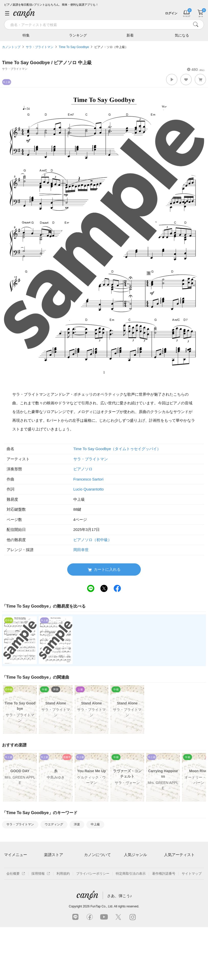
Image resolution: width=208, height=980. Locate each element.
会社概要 (16, 926)
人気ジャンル (135, 855)
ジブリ (129, 891)
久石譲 (169, 900)
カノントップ (11, 47)
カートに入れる (104, 570)
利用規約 (63, 926)
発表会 (129, 900)
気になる (182, 35)
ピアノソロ (83, 469)
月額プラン (92, 874)
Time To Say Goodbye (74, 47)
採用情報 (41, 926)
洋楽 (77, 824)
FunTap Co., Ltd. (102, 959)
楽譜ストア (54, 855)
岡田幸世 (81, 550)
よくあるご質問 (96, 891)
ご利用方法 (92, 865)
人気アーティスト (179, 855)
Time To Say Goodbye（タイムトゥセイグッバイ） (117, 449)
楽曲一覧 (51, 874)
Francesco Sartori (88, 479)
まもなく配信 (54, 900)
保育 (127, 882)
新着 (130, 35)
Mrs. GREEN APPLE (179, 874)
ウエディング (54, 824)
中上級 (95, 824)
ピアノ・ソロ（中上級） (111, 47)
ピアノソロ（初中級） (93, 540)
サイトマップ (192, 926)
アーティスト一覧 (57, 865)
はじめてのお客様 (97, 882)
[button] (172, 79)
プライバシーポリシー (93, 926)
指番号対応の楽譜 (57, 909)
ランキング (78, 35)
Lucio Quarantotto (89, 489)
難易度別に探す (56, 882)
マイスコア (12, 865)
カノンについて (97, 855)
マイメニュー (16, 855)
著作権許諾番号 (164, 926)
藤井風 (169, 865)
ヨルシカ (171, 882)
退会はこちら (14, 888)
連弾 (127, 865)
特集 (26, 35)
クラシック (132, 874)
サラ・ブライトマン (40, 47)
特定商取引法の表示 (131, 926)
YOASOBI (172, 891)
